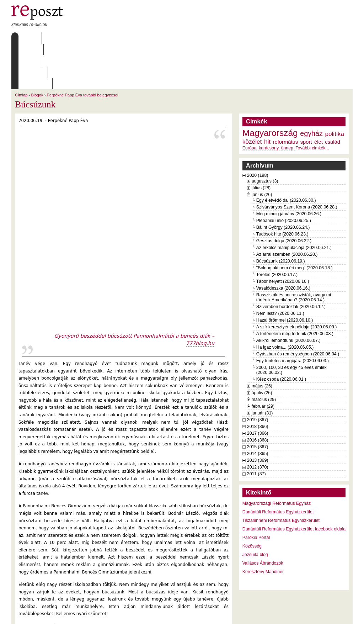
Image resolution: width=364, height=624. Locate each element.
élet (318, 96)
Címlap (28, 38)
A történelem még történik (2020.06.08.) (295, 288)
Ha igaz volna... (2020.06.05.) (285, 302)
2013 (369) (258, 415)
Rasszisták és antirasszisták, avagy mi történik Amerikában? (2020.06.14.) (294, 252)
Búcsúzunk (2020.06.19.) (281, 216)
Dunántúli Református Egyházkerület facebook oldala (294, 483)
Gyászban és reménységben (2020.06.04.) (298, 308)
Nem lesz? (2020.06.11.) (280, 268)
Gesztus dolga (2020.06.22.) (284, 195)
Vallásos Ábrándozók (263, 518)
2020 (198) (258, 130)
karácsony (269, 102)
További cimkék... (312, 102)
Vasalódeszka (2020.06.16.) (283, 243)
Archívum (114, 38)
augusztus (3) (265, 136)
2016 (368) (258, 395)
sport (306, 96)
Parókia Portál (256, 492)
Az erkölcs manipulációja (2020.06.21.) (294, 202)
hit (267, 96)
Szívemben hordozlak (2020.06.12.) (291, 261)
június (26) (262, 149)
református (286, 96)
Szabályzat (150, 38)
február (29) (263, 361)
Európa (250, 102)
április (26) (262, 347)
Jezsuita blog (255, 509)
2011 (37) (256, 428)
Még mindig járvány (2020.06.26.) (289, 168)
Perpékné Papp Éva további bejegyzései (83, 49)
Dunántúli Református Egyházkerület (278, 466)
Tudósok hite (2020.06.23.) (282, 189)
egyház (311, 88)
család (333, 96)
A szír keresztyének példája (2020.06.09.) (297, 281)
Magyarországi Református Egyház (277, 458)
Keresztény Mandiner (263, 526)
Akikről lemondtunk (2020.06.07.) (288, 295)
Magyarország (270, 87)
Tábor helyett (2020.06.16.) (283, 236)
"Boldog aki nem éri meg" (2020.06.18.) (295, 222)
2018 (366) (258, 381)
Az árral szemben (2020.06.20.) (287, 209)
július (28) (261, 142)
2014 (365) (258, 408)
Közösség (252, 501)
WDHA (339, 614)
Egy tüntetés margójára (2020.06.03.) (293, 315)
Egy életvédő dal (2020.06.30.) (286, 155)
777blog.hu (200, 298)
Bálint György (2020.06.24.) (283, 182)
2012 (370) (258, 422)
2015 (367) (258, 401)
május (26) (262, 340)
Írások (84, 38)
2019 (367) (258, 374)
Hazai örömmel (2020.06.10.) (285, 275)
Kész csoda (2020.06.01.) (281, 334)
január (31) (262, 367)
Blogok (37, 49)
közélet (252, 96)
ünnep (287, 102)
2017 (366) (258, 388)
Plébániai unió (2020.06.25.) (284, 175)
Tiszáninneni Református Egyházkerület (281, 475)
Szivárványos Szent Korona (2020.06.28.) (297, 162)
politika (334, 88)
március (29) (264, 354)
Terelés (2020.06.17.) (277, 229)
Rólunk (56, 38)
